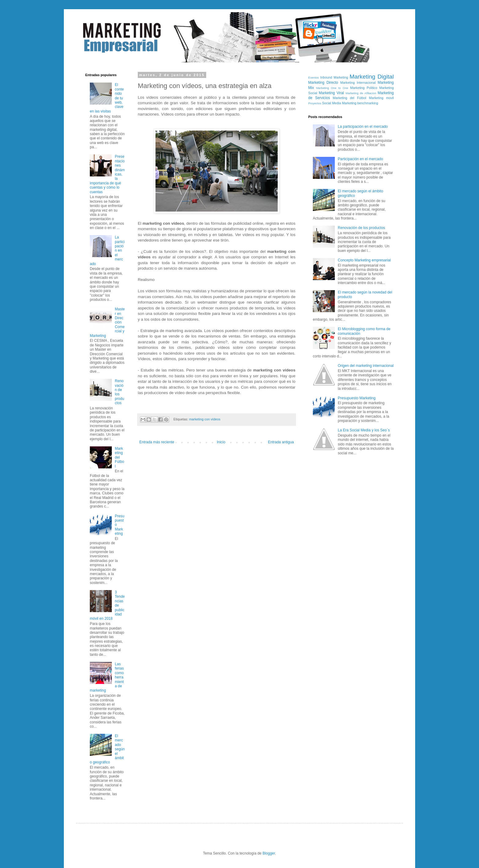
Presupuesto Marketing (357, 398)
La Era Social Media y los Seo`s (364, 430)
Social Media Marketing (339, 103)
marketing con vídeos (205, 419)
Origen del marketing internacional (366, 366)
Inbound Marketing (334, 77)
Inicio (221, 442)
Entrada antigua (281, 442)
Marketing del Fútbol (120, 457)
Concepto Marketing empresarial (364, 260)
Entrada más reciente (157, 442)
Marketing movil (381, 98)
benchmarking (368, 103)
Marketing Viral (331, 93)
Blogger (269, 853)
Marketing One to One (332, 88)
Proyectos (315, 103)
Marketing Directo (323, 83)
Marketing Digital (372, 77)
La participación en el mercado (363, 127)
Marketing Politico (364, 88)
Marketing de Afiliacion (361, 93)
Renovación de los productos (362, 228)
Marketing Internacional (358, 83)
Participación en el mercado (360, 159)
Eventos (314, 78)
